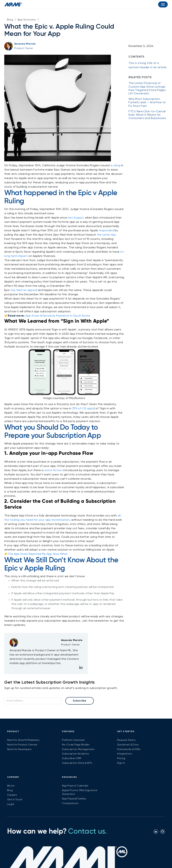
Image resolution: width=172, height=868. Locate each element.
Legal (10, 804)
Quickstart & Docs (128, 745)
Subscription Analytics (76, 754)
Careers (12, 795)
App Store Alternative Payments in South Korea (58, 316)
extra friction (53, 470)
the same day (106, 235)
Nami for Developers (19, 749)
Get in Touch (15, 800)
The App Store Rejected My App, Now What (38, 554)
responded (106, 231)
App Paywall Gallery (74, 799)
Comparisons (70, 803)
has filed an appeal (24, 290)
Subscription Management (78, 749)
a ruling (115, 166)
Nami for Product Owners (22, 745)
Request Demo (126, 740)
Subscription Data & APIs (77, 763)
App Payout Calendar (75, 786)
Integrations (125, 754)
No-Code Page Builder (76, 745)
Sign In (121, 763)
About (11, 786)
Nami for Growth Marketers (23, 740)
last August (76, 218)
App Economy (27, 20)
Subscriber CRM (72, 758)
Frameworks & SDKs (129, 749)
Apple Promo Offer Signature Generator (80, 792)
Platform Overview (73, 740)
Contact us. (88, 832)
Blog (10, 20)
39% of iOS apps (83, 409)
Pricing (121, 758)
